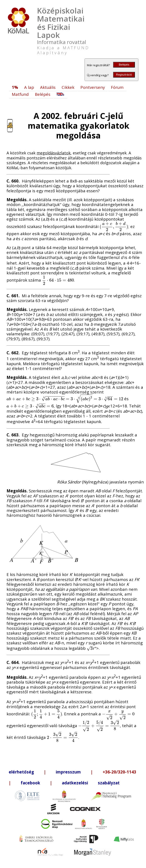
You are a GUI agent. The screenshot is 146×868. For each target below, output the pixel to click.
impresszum (68, 772)
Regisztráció (124, 75)
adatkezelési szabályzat (91, 783)
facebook (30, 783)
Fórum (117, 87)
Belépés (124, 65)
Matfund (20, 94)
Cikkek (68, 87)
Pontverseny (93, 87)
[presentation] (114, 226)
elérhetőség (21, 772)
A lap (29, 87)
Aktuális (48, 87)
